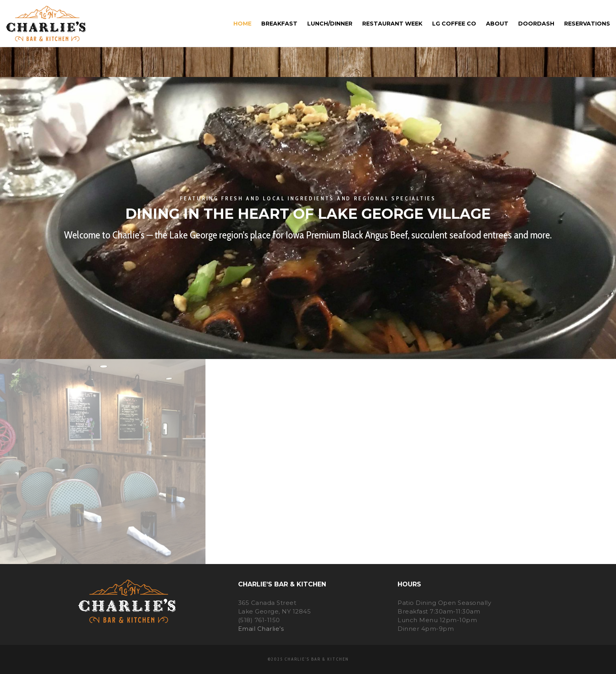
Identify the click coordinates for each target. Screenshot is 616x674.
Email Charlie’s (261, 629)
